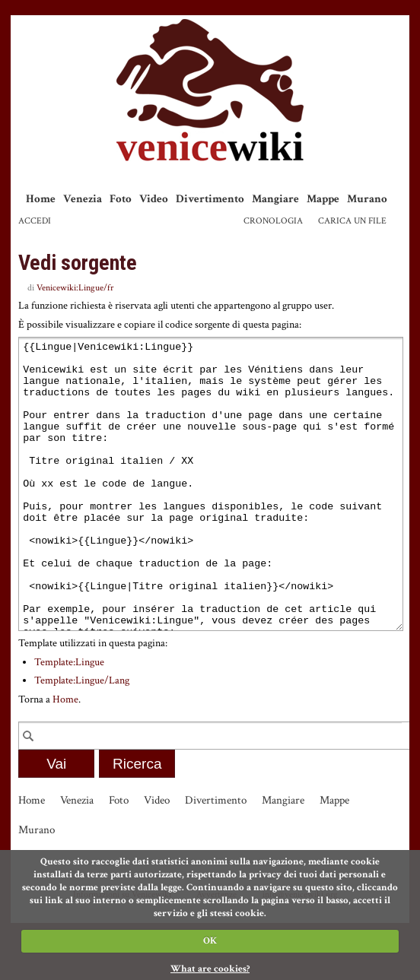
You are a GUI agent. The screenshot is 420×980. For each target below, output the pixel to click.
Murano (367, 199)
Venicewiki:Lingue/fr (75, 288)
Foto (121, 199)
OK (210, 941)
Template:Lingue (69, 719)
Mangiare (275, 199)
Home (41, 199)
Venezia (83, 199)
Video (154, 199)
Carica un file (352, 221)
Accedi (35, 221)
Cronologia (273, 221)
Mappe (323, 199)
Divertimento (210, 199)
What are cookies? (210, 969)
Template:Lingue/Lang (82, 737)
